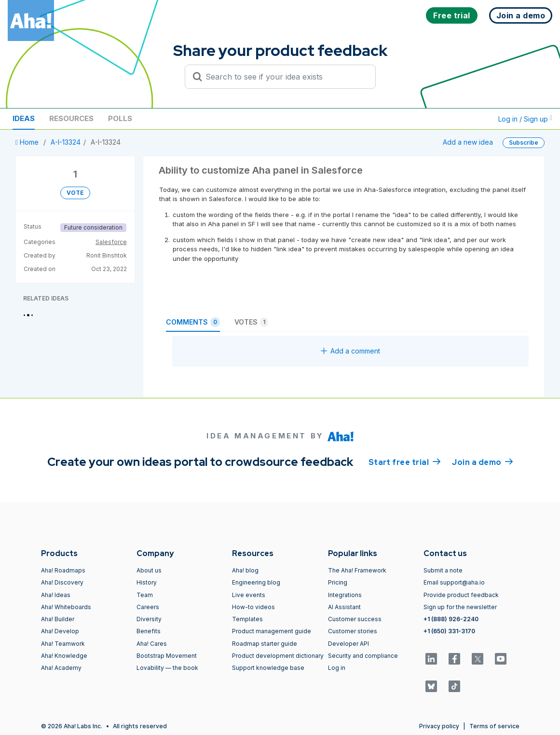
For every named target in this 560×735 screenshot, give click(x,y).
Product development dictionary (278, 656)
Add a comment (350, 351)
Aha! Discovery (62, 582)
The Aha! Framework (357, 570)
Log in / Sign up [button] (525, 119)
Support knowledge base (268, 668)
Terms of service (494, 726)
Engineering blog (256, 582)
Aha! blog (245, 570)
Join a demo (482, 462)
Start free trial (405, 462)
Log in (337, 668)
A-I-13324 (66, 142)
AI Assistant (344, 607)
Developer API (348, 644)
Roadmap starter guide (265, 644)
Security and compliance (363, 656)
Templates (247, 619)
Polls (120, 118)
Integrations (345, 595)
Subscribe (524, 143)
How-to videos (253, 607)
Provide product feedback (461, 595)
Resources (71, 118)
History (147, 582)
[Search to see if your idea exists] (285, 77)
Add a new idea (468, 142)
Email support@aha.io (454, 582)
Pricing (338, 582)
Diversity (149, 619)
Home (28, 142)
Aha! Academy (61, 668)
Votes (251, 322)
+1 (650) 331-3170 (449, 631)
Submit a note (443, 570)
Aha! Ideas (56, 595)
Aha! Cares (152, 644)
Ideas (24, 118)
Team (145, 595)
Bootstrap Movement (167, 656)
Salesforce (111, 242)
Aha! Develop (60, 631)
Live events (249, 595)
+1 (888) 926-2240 (451, 619)
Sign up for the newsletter (460, 607)
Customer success (355, 619)
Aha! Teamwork (63, 644)
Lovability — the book (167, 668)
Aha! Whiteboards (66, 607)
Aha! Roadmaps (63, 570)
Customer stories (353, 631)
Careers (148, 607)
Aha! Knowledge (64, 656)
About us (149, 570)
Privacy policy (439, 726)
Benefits (149, 631)
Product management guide (272, 631)
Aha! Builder (58, 619)
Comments (193, 322)
